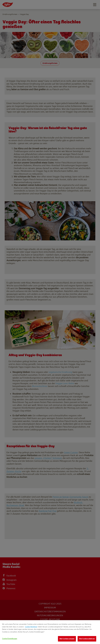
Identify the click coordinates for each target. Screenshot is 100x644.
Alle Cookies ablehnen (87, 639)
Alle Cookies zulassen (67, 639)
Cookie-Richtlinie (31, 627)
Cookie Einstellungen (10, 639)
